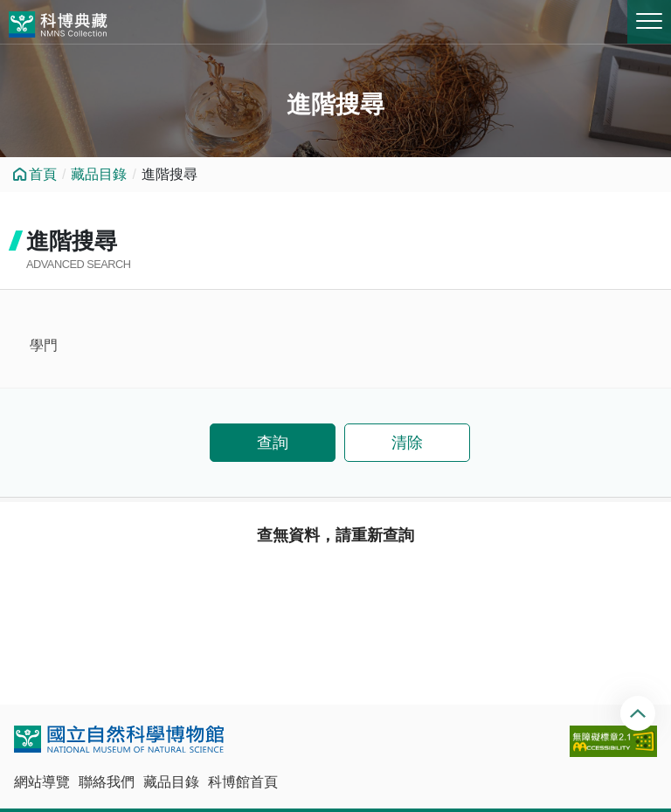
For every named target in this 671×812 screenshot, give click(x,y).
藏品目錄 (99, 174)
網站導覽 (42, 782)
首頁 (43, 174)
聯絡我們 (107, 782)
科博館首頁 (243, 782)
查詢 (273, 443)
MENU (649, 21)
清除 (407, 443)
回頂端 (640, 713)
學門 (44, 345)
